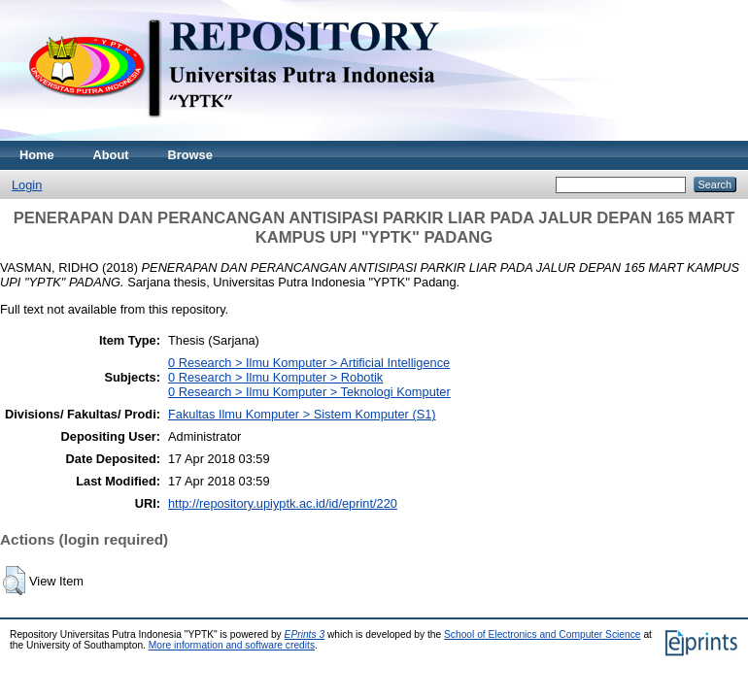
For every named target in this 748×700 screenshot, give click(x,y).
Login (27, 185)
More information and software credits (232, 645)
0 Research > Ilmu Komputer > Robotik (275, 377)
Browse (190, 155)
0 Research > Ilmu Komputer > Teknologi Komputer (309, 392)
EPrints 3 (305, 634)
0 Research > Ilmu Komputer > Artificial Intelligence (309, 363)
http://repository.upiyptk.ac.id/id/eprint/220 (283, 503)
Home (37, 155)
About (111, 155)
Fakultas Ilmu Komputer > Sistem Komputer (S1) (302, 414)
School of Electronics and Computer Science (543, 634)
